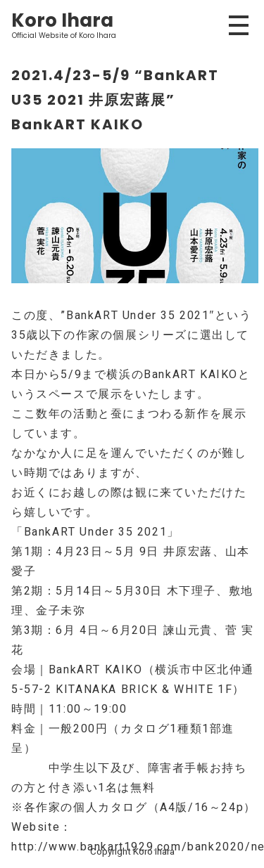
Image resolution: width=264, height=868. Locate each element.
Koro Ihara (62, 20)
